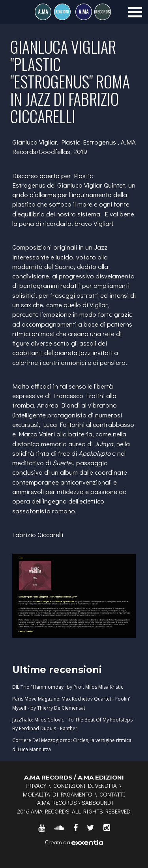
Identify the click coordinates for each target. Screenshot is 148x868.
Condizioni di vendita (85, 785)
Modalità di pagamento (58, 794)
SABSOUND (96, 802)
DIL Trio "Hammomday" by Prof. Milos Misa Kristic (68, 687)
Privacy (36, 785)
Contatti (112, 794)
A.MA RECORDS (57, 802)
